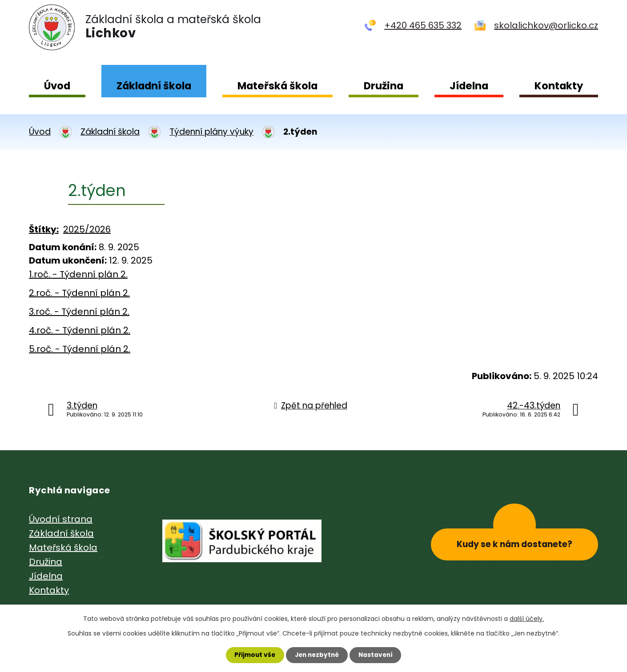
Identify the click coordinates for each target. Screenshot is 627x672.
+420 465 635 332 (423, 25)
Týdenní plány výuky (211, 132)
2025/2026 (87, 229)
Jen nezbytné (317, 655)
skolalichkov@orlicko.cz (546, 25)
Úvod (57, 86)
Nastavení (378, 655)
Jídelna (469, 86)
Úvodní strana (61, 519)
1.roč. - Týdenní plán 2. (78, 274)
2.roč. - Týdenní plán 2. (79, 293)
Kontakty (559, 86)
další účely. (527, 618)
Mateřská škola (277, 86)
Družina (384, 86)
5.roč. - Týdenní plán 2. (80, 349)
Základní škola (154, 86)
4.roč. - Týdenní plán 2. (80, 330)
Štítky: (44, 229)
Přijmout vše (253, 655)
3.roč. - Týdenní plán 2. (79, 312)
